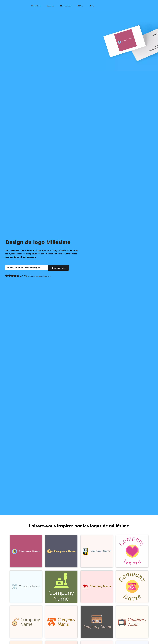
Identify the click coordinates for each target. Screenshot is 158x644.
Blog (91, 5)
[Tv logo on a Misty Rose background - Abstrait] (97, 587)
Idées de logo (65, 5)
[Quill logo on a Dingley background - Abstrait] (61, 587)
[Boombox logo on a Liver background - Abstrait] (97, 622)
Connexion (149, 5)
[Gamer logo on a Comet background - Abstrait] (61, 551)
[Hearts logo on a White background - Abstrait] (132, 551)
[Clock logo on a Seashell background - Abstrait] (26, 622)
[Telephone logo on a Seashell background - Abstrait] (61, 622)
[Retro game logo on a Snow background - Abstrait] (97, 551)
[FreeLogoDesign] (18, 5)
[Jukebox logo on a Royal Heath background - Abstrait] (26, 551)
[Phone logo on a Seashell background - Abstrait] (132, 587)
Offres (80, 5)
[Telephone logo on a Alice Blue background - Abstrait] (26, 587)
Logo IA (50, 5)
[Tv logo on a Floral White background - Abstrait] (132, 622)
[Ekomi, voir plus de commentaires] (28, 276)
